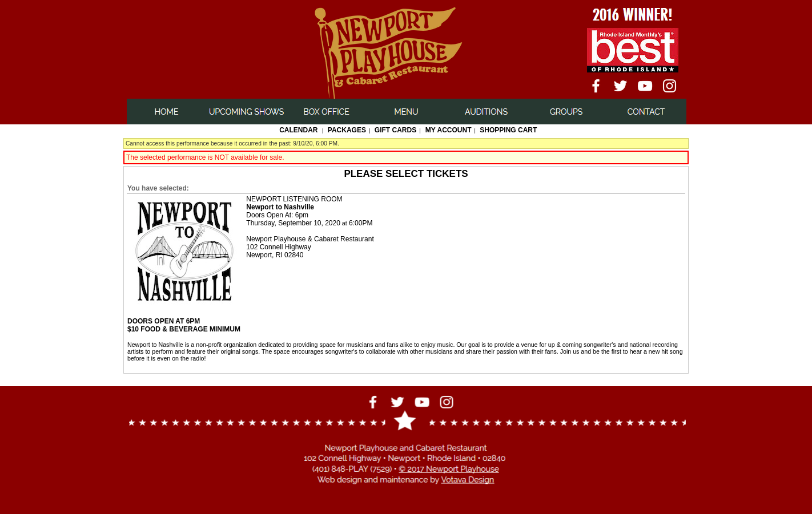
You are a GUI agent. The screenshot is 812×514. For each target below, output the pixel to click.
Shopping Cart (508, 130)
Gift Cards (395, 130)
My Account (448, 130)
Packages (347, 130)
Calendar (298, 130)
